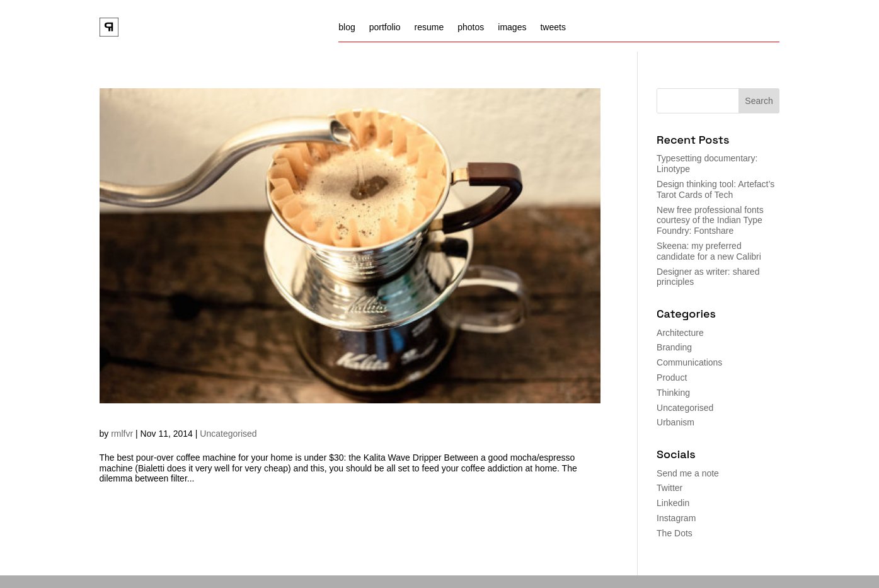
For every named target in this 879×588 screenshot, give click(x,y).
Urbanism (675, 422)
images (512, 27)
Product (672, 378)
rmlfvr (122, 434)
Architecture (680, 333)
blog (347, 27)
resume (429, 27)
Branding (674, 347)
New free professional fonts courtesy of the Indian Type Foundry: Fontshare (710, 221)
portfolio (385, 27)
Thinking (673, 393)
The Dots (675, 533)
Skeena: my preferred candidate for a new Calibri (709, 251)
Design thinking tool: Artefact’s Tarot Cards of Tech (715, 189)
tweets (553, 27)
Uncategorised (228, 434)
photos (471, 27)
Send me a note (688, 473)
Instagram (676, 518)
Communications (689, 362)
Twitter (669, 488)
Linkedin (673, 503)
